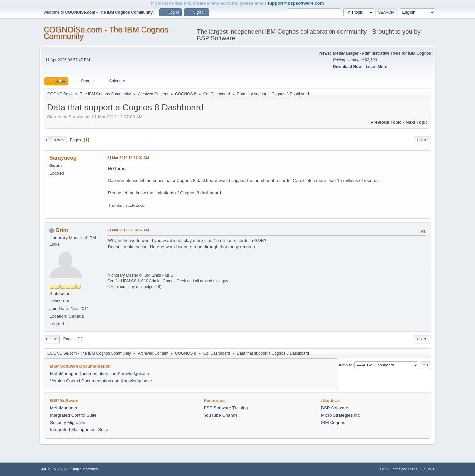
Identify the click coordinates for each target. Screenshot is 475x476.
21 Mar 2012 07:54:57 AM (128, 230)
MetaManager (64, 408)
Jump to (345, 365)
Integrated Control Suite (73, 415)
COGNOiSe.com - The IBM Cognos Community (106, 33)
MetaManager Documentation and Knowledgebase (100, 374)
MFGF (170, 275)
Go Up (52, 339)
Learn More (377, 67)
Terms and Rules (404, 469)
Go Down (55, 140)
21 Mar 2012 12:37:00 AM (128, 158)
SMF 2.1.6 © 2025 (54, 469)
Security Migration (68, 422)
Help (384, 469)
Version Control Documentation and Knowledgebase (101, 381)
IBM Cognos (333, 422)
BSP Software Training (226, 408)
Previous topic (386, 122)
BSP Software (335, 408)
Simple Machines (84, 469)
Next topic (417, 122)
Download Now (347, 67)
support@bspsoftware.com (295, 3)
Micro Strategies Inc (340, 415)
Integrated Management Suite (79, 430)
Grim (62, 230)
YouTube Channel (221, 415)
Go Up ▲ (428, 469)
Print (423, 140)
